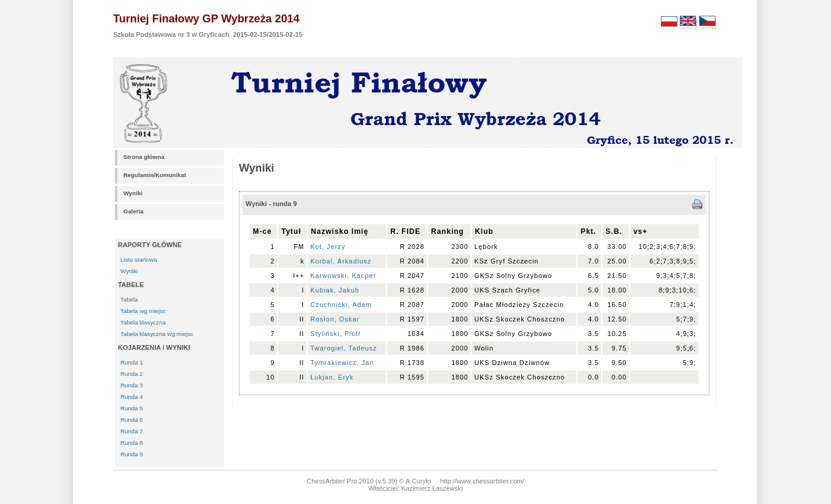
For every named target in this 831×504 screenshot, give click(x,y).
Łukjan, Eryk (332, 377)
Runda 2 (132, 374)
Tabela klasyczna (143, 322)
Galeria (133, 211)
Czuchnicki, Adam (341, 305)
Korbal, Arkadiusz (341, 261)
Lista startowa (139, 260)
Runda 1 (132, 362)
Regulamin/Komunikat (155, 175)
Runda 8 (132, 443)
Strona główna (144, 157)
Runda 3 (132, 385)
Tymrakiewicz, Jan (342, 363)
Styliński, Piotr (338, 334)
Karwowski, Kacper (343, 276)
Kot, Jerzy (328, 247)
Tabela (129, 299)
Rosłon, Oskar (335, 319)
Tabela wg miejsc (143, 311)
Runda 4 (132, 397)
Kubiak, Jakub (335, 290)
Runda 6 (132, 420)
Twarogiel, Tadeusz (344, 348)
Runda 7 (132, 431)
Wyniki (133, 193)
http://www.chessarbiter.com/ (482, 481)
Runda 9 (132, 454)
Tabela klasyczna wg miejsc (157, 334)
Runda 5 (132, 408)
